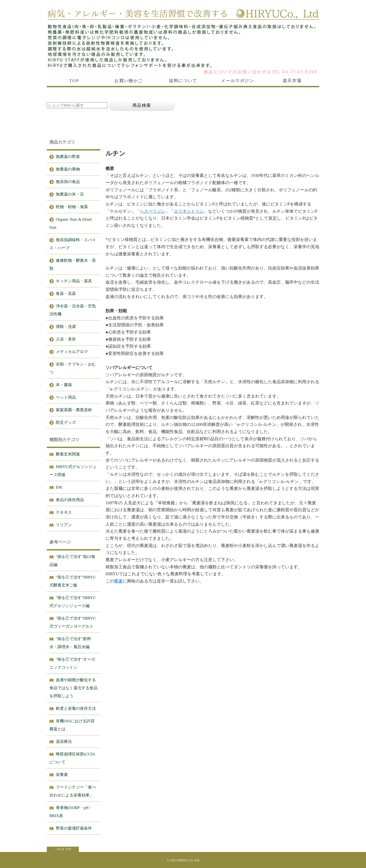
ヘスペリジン (153, 211)
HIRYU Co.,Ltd (188, 860)
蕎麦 (118, 581)
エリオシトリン (189, 211)
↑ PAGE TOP (63, 849)
